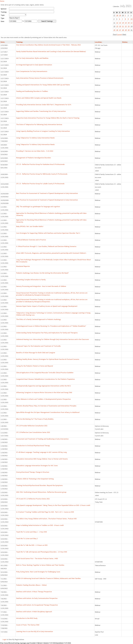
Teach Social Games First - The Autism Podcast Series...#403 (37, 558)
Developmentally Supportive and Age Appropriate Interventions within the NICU (44, 386)
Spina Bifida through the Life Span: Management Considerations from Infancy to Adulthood (48, 412)
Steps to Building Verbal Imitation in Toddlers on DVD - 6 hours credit (40, 525)
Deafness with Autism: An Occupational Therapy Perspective (37, 605)
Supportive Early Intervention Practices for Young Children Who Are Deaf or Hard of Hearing (48, 118)
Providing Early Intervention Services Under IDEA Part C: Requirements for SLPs (44, 105)
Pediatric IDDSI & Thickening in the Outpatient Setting (35, 479)
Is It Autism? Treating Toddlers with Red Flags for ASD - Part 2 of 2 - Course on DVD (45, 512)
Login (4, 639)
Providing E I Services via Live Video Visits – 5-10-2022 (35, 151)
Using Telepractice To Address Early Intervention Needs (35, 138)
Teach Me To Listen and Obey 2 (27, 539)
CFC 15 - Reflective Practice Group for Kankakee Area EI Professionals (40, 164)
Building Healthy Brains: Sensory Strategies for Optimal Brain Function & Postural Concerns (48, 359)
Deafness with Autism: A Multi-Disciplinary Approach (34, 612)
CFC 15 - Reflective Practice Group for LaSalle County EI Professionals (40, 184)
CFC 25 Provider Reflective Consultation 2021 (32, 426)
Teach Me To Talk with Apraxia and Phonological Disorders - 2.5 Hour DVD (42, 552)
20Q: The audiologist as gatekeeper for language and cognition (38, 207)
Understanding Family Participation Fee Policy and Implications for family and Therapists (47, 333)
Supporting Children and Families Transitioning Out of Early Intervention (41, 111)
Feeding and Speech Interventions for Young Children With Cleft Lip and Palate (43, 85)
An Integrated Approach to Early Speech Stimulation (34, 65)
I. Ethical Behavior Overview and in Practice (31, 240)
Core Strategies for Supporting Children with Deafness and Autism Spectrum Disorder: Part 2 (48, 233)
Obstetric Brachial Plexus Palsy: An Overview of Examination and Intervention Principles (46, 406)
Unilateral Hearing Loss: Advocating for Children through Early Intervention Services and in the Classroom (53, 339)
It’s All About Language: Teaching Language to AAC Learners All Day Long (41, 452)
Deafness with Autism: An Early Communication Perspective (37, 598)
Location (99, 42)
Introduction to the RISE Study (27, 618)
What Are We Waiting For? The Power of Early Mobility (35, 419)
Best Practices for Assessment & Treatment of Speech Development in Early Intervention (47, 193)
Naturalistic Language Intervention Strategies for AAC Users (37, 466)
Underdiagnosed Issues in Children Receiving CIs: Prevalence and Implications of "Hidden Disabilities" (51, 326)
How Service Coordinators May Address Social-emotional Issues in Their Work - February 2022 (48, 45)
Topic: (3, 15)
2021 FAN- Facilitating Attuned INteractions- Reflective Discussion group (41, 492)
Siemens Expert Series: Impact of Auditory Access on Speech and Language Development (47, 306)
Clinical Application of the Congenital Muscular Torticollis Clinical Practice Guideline (45, 373)
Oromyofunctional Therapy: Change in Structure (33, 472)
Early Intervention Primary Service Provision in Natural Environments (40, 78)
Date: (3, 21)
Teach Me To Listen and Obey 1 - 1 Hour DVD (31, 532)
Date (3, 42)
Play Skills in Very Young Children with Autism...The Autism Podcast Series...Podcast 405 (46, 519)
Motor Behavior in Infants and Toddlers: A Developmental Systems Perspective (43, 399)
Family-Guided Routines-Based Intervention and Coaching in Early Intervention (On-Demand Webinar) (51, 51)
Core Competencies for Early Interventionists (32, 71)
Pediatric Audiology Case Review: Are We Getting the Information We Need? (42, 273)
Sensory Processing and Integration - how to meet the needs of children (41, 286)
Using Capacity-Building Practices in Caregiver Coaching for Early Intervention (43, 131)
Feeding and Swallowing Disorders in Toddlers (32, 91)
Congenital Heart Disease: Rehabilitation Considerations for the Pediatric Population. (46, 379)
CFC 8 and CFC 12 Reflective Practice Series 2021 (33, 499)
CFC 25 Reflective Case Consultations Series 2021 (33, 432)
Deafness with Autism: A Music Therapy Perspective (34, 592)
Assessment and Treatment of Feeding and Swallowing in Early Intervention (42, 439)
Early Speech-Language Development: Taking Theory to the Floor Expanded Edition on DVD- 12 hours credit (53, 505)
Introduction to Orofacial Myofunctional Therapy (33, 446)
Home (2, 1)
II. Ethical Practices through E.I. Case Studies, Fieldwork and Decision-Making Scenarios (46, 246)
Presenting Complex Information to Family (31, 280)
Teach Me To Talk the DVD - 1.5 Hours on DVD (32, 545)
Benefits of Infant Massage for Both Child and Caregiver (36, 353)
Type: (3, 18)
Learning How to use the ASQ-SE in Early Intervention (35, 631)
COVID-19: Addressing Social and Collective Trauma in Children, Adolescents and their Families (48, 578)
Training (20, 42)
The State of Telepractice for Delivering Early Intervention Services (39, 124)
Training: (4, 12)
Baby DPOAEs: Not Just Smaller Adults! (30, 226)
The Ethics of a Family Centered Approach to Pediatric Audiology (39, 319)
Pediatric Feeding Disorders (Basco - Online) (31, 585)
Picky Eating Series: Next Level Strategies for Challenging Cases (38, 572)
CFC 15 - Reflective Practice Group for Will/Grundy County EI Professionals (42, 174)
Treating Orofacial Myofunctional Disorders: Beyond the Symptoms (39, 485)
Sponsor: (4, 9)
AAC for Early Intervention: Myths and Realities (32, 58)
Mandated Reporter (23, 266)
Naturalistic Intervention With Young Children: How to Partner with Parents (42, 459)
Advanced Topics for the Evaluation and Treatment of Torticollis (38, 346)
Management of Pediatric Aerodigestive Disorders (34, 158)
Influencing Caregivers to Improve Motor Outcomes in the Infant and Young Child (44, 392)
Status (125, 42)
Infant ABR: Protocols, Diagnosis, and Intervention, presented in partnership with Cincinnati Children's (51, 253)
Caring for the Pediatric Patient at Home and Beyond (35, 366)
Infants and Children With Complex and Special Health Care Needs (39, 98)
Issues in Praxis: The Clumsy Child (28, 625)
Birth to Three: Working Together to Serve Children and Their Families (40, 565)
